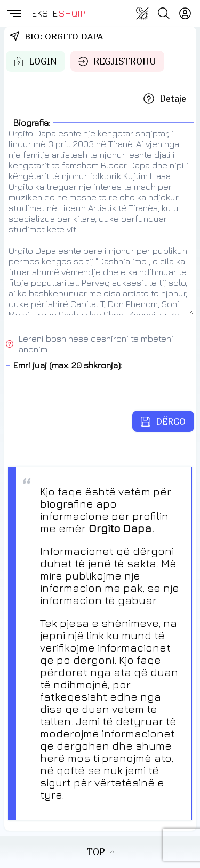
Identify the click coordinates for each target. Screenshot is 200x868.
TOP (100, 852)
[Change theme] (142, 13)
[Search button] (164, 13)
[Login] (185, 13)
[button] (13, 13)
